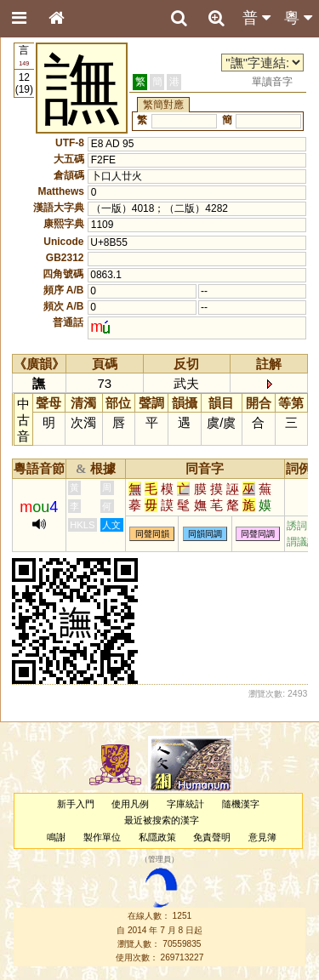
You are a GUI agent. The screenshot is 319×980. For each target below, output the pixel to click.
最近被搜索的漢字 (162, 820)
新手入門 (76, 804)
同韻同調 (205, 534)
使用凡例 (130, 804)
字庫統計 (185, 804)
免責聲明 (212, 837)
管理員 (159, 859)
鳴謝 (56, 837)
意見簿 (262, 837)
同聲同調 (258, 534)
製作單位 (102, 837)
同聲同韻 (152, 534)
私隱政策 (157, 837)
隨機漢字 (241, 804)
